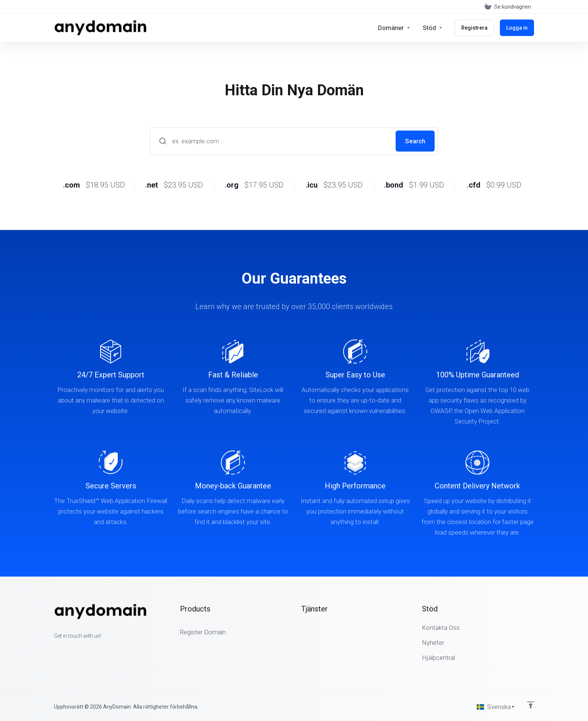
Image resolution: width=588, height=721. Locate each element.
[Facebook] (54, 649)
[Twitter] (66, 649)
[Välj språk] (496, 707)
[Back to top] (531, 705)
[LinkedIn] (78, 649)
